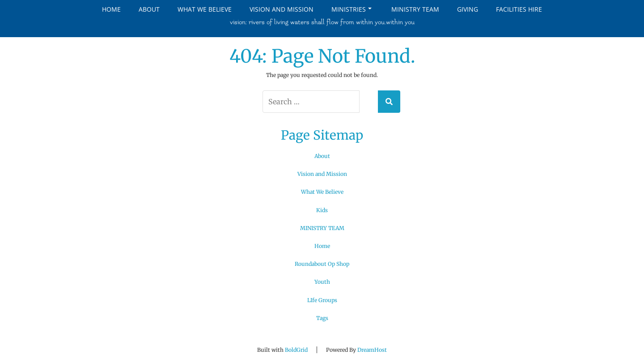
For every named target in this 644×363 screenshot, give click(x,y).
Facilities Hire (519, 9)
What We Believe (205, 9)
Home (111, 9)
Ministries (352, 9)
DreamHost (372, 350)
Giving (468, 9)
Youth (322, 282)
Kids (322, 210)
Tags (322, 318)
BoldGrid (296, 350)
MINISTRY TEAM (415, 9)
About (149, 9)
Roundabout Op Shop (322, 264)
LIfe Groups (322, 300)
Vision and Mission (282, 9)
